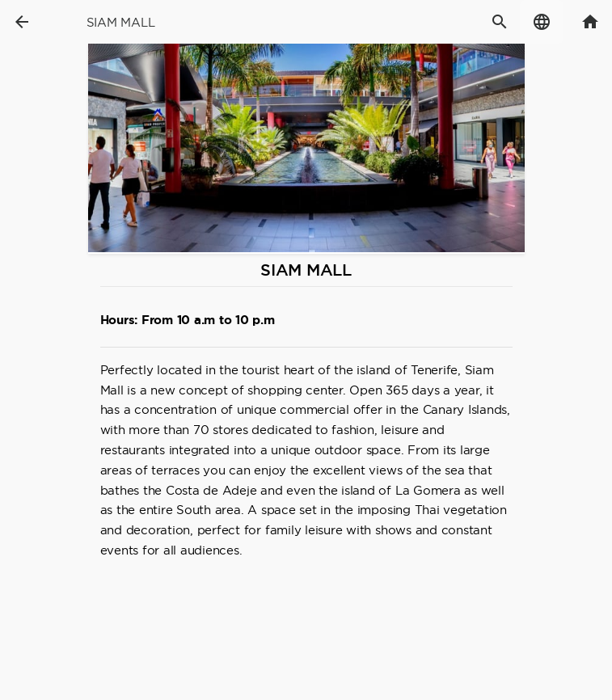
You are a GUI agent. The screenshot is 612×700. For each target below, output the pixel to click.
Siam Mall (121, 22)
